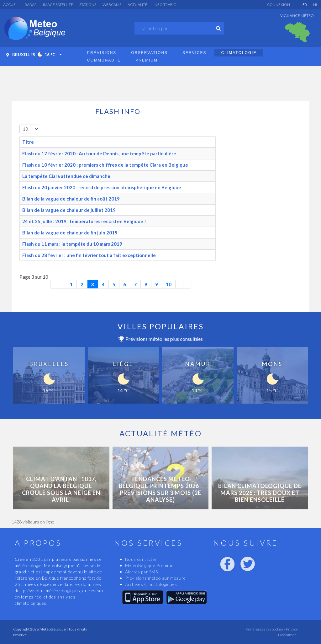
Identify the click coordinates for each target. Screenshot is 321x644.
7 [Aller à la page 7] (135, 284)
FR (305, 5)
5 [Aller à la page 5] (114, 284)
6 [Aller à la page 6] (125, 284)
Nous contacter (141, 559)
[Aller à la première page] (54, 284)
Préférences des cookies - (265, 629)
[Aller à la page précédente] (62, 284)
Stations (88, 5)
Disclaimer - (288, 635)
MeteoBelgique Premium (150, 565)
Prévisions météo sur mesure (155, 578)
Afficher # (20, 125)
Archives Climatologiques (151, 584)
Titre (28, 142)
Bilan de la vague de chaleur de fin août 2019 (71, 199)
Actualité (137, 5)
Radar (31, 5)
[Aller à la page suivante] (179, 284)
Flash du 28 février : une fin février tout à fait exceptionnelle (89, 255)
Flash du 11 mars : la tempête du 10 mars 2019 (72, 244)
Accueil (11, 5)
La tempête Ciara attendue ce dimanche (66, 176)
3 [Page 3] (93, 284)
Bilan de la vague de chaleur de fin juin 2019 (70, 233)
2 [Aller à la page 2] (82, 284)
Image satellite (58, 5)
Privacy (292, 629)
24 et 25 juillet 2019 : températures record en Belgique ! (84, 221)
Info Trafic (165, 5)
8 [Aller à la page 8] (146, 284)
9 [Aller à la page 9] (157, 284)
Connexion (279, 5)
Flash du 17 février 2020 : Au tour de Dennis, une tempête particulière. (100, 153)
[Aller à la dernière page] (187, 284)
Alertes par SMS (142, 572)
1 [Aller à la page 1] (71, 284)
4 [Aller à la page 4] (103, 284)
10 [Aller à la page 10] (169, 284)
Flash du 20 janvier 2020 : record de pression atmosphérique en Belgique (102, 187)
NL (316, 5)
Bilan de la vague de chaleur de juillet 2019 (69, 210)
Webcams (112, 5)
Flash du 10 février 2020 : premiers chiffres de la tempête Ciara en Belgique (105, 165)
